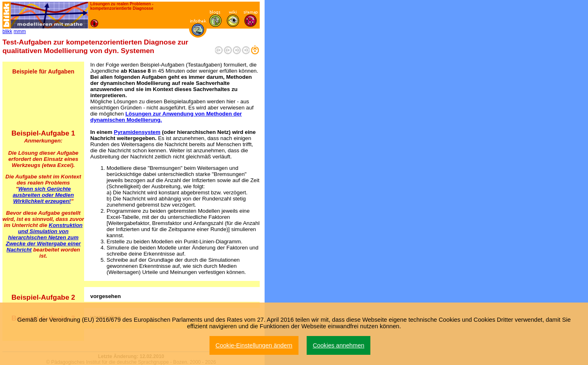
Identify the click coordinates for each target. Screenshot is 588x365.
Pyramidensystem (137, 132)
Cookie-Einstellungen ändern (254, 345)
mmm (20, 31)
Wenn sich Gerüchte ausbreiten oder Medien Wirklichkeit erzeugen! (43, 195)
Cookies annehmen (339, 345)
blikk (7, 31)
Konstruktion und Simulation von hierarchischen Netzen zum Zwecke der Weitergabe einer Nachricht (44, 237)
